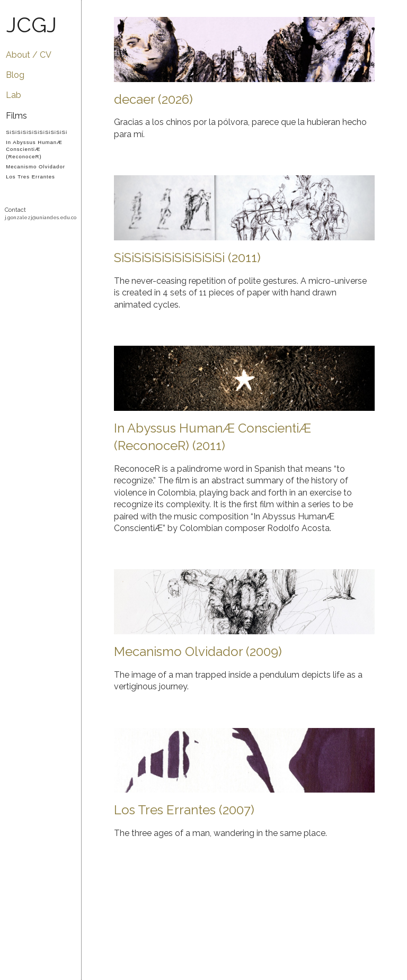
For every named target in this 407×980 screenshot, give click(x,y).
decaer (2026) (153, 99)
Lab (14, 95)
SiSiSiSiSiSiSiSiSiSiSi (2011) (187, 258)
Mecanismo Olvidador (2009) (198, 651)
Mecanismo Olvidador (36, 167)
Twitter (67, 237)
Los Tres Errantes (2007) (184, 810)
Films (16, 116)
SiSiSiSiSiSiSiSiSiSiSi (37, 132)
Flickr (11, 255)
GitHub (11, 237)
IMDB (39, 255)
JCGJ (32, 25)
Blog (15, 75)
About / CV (29, 55)
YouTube (39, 237)
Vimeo (25, 237)
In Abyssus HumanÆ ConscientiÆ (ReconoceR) (34, 149)
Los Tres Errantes (30, 177)
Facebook (53, 237)
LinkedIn (25, 255)
